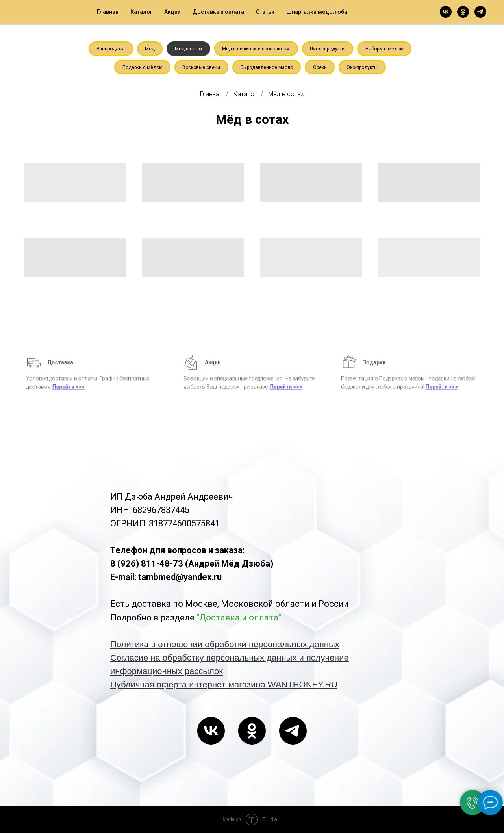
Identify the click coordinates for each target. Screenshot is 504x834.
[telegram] (480, 12)
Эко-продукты (363, 68)
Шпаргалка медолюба (317, 12)
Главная (108, 12)
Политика (131, 645)
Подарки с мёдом (141, 68)
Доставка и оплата (218, 12)
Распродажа (109, 49)
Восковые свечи (201, 68)
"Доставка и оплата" (239, 618)
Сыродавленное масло (267, 68)
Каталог (141, 12)
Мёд (149, 49)
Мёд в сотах (188, 49)
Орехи (320, 68)
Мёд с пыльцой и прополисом (256, 49)
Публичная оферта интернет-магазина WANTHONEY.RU (224, 685)
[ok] (463, 12)
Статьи (265, 12)
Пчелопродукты (328, 49)
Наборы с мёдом (386, 49)
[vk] (446, 12)
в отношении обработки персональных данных (245, 645)
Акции (172, 12)
